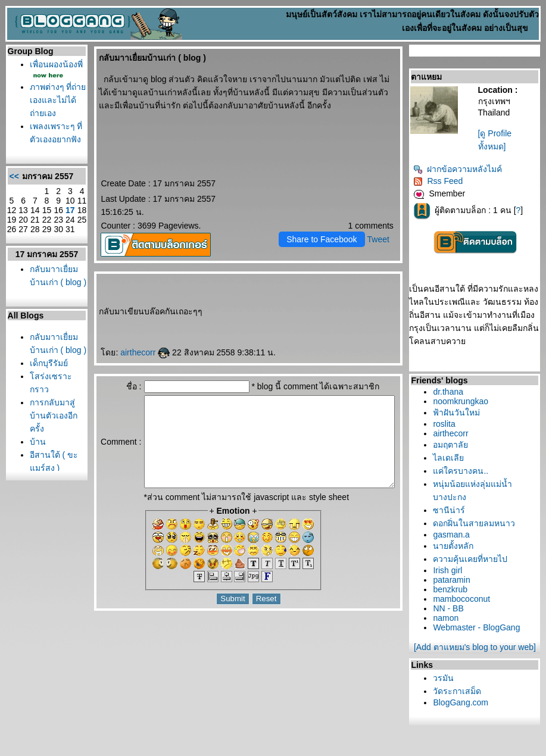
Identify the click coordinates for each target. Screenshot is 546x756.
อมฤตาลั (453, 445)
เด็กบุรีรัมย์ (46, 441)
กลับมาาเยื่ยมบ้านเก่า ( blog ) (46, 340)
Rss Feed (441, 181)
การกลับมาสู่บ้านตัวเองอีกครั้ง (47, 506)
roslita (447, 424)
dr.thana (451, 392)
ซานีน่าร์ (452, 510)
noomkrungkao (464, 401)
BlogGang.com (464, 702)
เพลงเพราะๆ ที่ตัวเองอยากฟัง (47, 165)
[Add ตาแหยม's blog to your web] (477, 647)
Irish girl (450, 570)
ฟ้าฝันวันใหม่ (459, 413)
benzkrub (453, 589)
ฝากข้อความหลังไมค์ (461, 169)
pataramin (454, 580)
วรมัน (446, 678)
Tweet (381, 239)
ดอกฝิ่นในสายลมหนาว (477, 523)
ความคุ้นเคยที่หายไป (473, 559)
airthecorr (125, 352)
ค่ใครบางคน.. (464, 471)
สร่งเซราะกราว (38, 467)
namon (449, 618)
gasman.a (454, 535)
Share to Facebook (324, 239)
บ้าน (35, 532)
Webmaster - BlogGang (479, 627)
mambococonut (464, 599)
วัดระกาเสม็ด (460, 691)
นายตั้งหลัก (456, 546)
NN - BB (451, 608)
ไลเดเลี (451, 458)
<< (11, 220)
